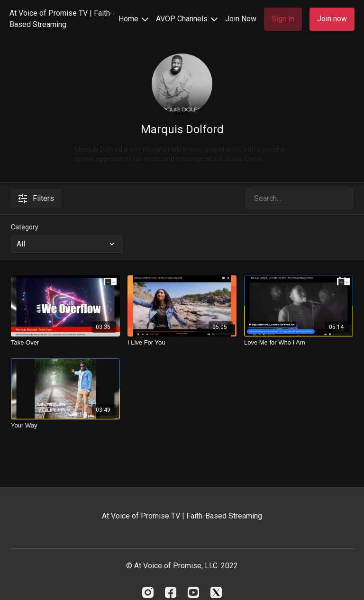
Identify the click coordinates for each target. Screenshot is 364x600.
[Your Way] (65, 426)
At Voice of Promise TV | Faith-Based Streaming (61, 19)
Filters (36, 198)
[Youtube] (193, 592)
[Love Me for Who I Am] (299, 343)
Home (133, 19)
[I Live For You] (182, 343)
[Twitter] (216, 592)
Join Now (241, 19)
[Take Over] (65, 343)
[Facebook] (171, 592)
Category (25, 227)
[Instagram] (148, 592)
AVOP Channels (187, 19)
